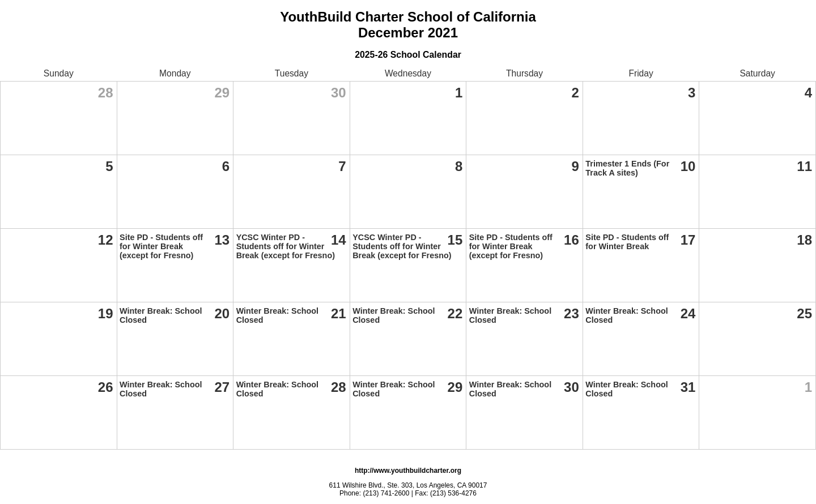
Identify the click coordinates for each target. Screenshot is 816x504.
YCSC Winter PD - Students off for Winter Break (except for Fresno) (286, 246)
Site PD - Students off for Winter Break (627, 242)
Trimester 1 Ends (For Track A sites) (627, 168)
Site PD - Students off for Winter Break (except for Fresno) (161, 246)
